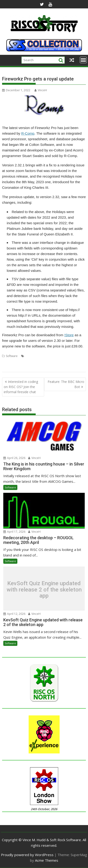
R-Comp (28, 133)
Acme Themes (47, 860)
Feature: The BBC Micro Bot (66, 384)
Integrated (29, 362)
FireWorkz (70, 356)
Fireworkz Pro (11, 362)
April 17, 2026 (14, 532)
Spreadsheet (59, 362)
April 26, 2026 (14, 458)
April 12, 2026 (14, 614)
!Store (69, 335)
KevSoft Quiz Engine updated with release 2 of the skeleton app (44, 590)
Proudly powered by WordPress (27, 855)
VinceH (41, 90)
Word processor (24, 367)
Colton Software (36, 356)
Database (55, 356)
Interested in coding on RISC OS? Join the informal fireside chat (21, 387)
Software (12, 356)
